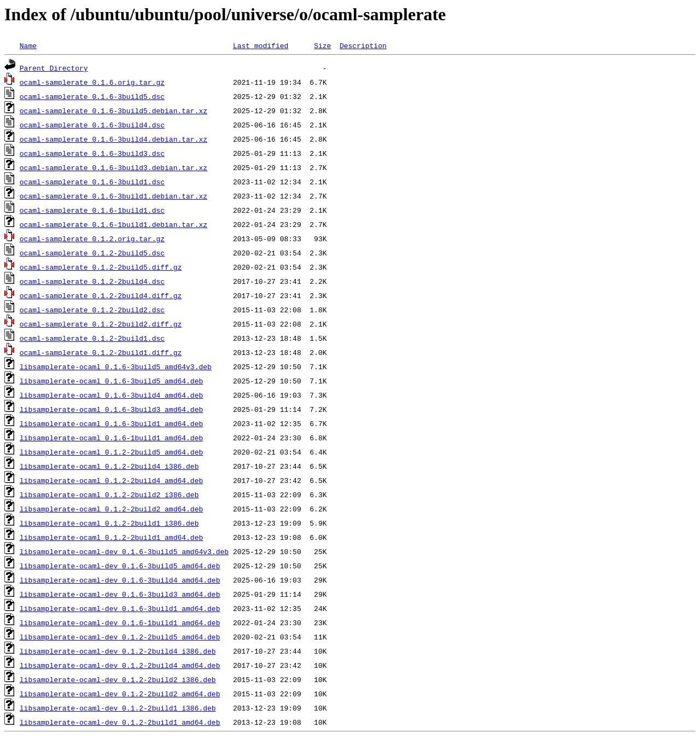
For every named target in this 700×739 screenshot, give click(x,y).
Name (28, 45)
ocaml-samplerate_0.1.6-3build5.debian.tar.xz (113, 110)
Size (322, 45)
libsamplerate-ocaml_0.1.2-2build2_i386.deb (109, 494)
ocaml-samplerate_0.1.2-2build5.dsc (92, 253)
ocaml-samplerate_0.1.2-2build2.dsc (92, 310)
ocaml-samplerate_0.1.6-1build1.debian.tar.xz (113, 224)
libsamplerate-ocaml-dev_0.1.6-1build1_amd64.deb (120, 622)
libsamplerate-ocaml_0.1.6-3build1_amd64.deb (111, 423)
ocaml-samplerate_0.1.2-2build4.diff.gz (101, 295)
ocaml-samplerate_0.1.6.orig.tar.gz (92, 82)
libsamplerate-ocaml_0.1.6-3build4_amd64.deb (111, 395)
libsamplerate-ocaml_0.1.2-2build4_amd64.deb (111, 480)
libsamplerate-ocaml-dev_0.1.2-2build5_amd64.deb (120, 637)
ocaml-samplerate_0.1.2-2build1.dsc (92, 338)
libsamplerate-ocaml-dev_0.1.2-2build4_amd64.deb (120, 665)
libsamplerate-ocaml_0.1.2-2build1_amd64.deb (111, 537)
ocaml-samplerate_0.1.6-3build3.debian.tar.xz (113, 167)
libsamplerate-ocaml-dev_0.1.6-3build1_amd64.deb (120, 608)
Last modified (261, 45)
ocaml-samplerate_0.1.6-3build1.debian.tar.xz (113, 196)
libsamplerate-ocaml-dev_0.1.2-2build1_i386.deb (118, 708)
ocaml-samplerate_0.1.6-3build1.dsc (92, 182)
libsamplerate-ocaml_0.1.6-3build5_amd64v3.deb (116, 366)
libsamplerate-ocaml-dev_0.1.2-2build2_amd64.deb (120, 694)
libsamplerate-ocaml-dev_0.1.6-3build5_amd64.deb (120, 566)
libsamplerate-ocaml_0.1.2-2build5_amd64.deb (111, 452)
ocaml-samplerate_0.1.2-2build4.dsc (92, 281)
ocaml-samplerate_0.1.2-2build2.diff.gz (101, 324)
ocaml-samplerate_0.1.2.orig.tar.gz (92, 238)
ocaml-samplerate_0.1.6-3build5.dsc (92, 96)
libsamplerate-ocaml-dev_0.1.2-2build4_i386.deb (118, 651)
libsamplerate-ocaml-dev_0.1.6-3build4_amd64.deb (120, 580)
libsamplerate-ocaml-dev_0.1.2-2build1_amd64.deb (120, 722)
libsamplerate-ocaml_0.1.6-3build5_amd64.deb (111, 381)
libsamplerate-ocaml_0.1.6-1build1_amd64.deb (111, 438)
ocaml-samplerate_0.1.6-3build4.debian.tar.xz (113, 139)
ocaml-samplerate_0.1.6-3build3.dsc (92, 153)
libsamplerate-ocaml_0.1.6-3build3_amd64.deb (111, 409)
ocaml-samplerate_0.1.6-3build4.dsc (92, 125)
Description (363, 45)
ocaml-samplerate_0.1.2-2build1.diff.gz (101, 352)
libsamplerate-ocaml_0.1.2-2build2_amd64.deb (111, 509)
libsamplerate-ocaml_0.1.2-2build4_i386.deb (109, 466)
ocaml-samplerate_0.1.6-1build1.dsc (92, 210)
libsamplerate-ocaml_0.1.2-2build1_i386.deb (109, 523)
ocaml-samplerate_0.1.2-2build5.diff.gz (101, 267)
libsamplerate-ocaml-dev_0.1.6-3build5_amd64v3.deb (124, 551)
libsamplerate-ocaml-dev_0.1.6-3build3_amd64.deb (120, 594)
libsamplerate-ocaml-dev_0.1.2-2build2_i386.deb (118, 679)
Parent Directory (54, 68)
